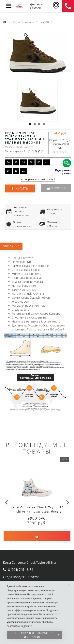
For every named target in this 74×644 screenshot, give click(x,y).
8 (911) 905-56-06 (68, 6)
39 (31, 162)
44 (16, 171)
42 (8, 171)
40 (39, 162)
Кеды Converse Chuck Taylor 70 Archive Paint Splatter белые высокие (37, 511)
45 (23, 171)
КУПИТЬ (22, 188)
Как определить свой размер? (38, 180)
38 (23, 162)
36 (8, 162)
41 (47, 162)
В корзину (56, 188)
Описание (11, 246)
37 (16, 162)
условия (11, 622)
